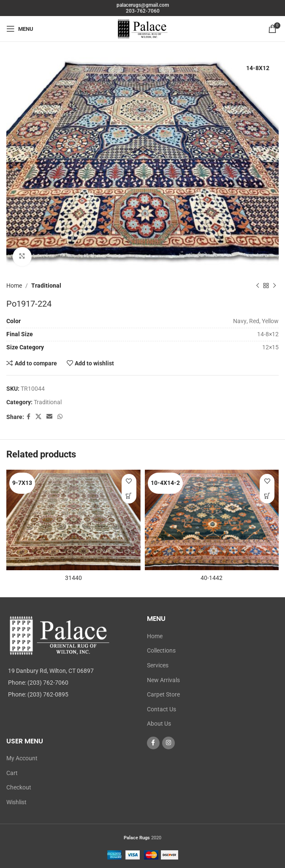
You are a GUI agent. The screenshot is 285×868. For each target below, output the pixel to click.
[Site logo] (143, 28)
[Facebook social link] (28, 417)
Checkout (19, 787)
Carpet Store (163, 694)
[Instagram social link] (168, 743)
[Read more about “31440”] (129, 496)
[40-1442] (212, 520)
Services (158, 665)
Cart (12, 773)
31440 (73, 578)
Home (14, 286)
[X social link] (38, 417)
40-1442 (212, 578)
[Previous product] (258, 286)
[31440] (73, 520)
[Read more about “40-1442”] (267, 496)
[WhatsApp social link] (60, 417)
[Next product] (274, 286)
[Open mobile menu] (20, 29)
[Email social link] (49, 417)
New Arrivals (163, 680)
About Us (159, 724)
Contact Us (161, 709)
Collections (161, 650)
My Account (22, 758)
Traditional (46, 286)
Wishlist (16, 802)
